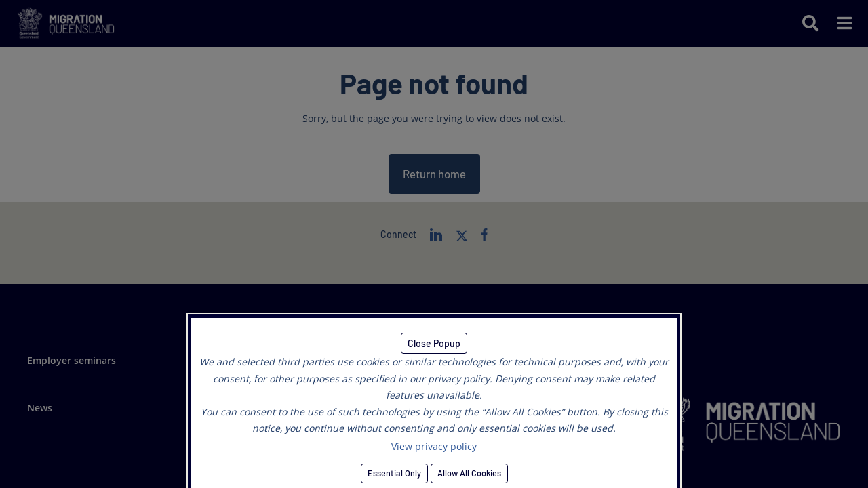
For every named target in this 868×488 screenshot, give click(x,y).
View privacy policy (434, 446)
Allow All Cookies (469, 473)
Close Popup (434, 343)
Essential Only (394, 473)
